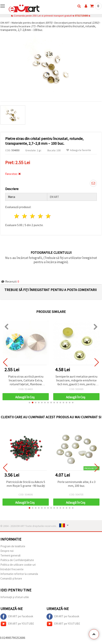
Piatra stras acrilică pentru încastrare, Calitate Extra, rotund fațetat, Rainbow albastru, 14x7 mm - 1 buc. (26, 381)
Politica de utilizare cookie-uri (18, 565)
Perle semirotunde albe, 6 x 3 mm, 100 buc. (76, 484)
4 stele (40, 216)
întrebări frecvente (12, 569)
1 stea (17, 216)
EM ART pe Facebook (17, 617)
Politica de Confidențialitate (17, 560)
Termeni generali (10, 555)
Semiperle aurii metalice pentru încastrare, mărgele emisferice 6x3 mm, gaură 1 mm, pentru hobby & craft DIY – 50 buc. (76, 381)
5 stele (48, 216)
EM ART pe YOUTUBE (17, 624)
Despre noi (7, 551)
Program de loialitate (13, 546)
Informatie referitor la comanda (19, 574)
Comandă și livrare (11, 578)
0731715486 (81, 16)
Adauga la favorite (79, 150)
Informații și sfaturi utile (15, 597)
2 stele (25, 216)
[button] (30, 403)
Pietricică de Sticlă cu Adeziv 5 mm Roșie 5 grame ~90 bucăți (26, 484)
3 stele (33, 216)
